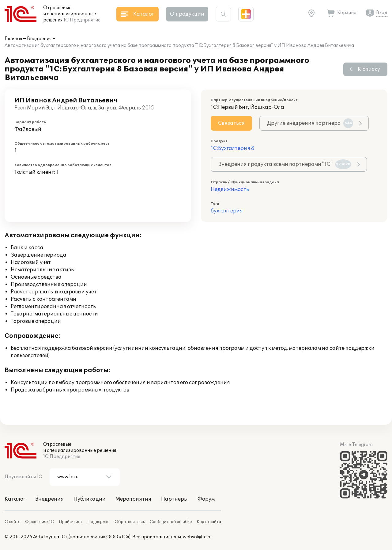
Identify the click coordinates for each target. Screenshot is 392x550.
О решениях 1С (40, 522)
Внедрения (39, 39)
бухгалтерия (227, 211)
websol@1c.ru (197, 537)
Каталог (15, 499)
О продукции (187, 14)
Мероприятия (133, 499)
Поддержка (98, 522)
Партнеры (174, 499)
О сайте (12, 522)
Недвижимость (230, 189)
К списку (369, 69)
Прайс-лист (71, 522)
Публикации (90, 499)
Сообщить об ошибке (171, 522)
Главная (13, 39)
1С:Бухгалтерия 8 (232, 148)
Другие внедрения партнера (310, 123)
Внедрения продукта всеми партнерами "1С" (285, 164)
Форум (206, 499)
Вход (382, 13)
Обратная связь (130, 522)
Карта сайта (209, 522)
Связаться (231, 123)
